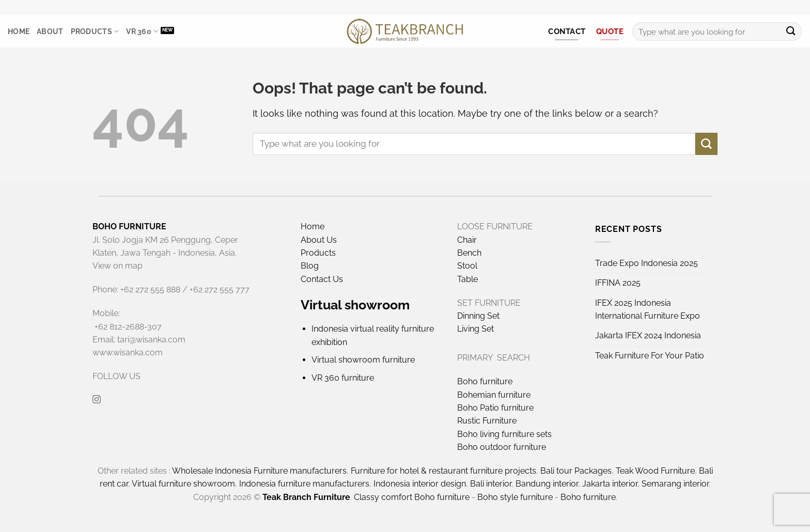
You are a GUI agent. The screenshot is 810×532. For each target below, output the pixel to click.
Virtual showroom (355, 305)
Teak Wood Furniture (655, 471)
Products (95, 31)
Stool (467, 266)
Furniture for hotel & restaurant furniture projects (443, 471)
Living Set (476, 329)
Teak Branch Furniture (306, 497)
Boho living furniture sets (504, 434)
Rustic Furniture (487, 421)
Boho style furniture (515, 497)
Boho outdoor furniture (502, 447)
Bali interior (491, 484)
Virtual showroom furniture (363, 360)
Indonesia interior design (420, 484)
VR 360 (142, 31)
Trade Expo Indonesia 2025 (647, 263)
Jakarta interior (610, 484)
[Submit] (791, 32)
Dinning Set (478, 316)
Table (468, 279)
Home (19, 32)
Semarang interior (675, 484)
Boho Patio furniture (495, 408)
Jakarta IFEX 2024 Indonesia (648, 335)
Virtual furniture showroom (183, 484)
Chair (467, 240)
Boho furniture (485, 381)
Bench (469, 253)
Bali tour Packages (576, 471)
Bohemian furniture (494, 395)
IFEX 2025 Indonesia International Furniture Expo (648, 309)
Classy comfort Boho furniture (412, 497)
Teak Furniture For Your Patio (650, 356)
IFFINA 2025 (618, 283)
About (50, 32)
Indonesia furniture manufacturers (304, 484)
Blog (310, 266)
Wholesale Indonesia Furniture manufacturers (259, 471)
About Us (319, 240)
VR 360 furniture (343, 378)
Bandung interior (547, 484)
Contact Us (322, 279)
